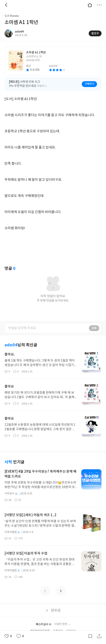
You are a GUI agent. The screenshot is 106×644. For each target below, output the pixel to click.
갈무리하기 (90, 636)
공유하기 (99, 636)
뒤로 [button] (7, 5)
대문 (90, 5)
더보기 (99, 5)
